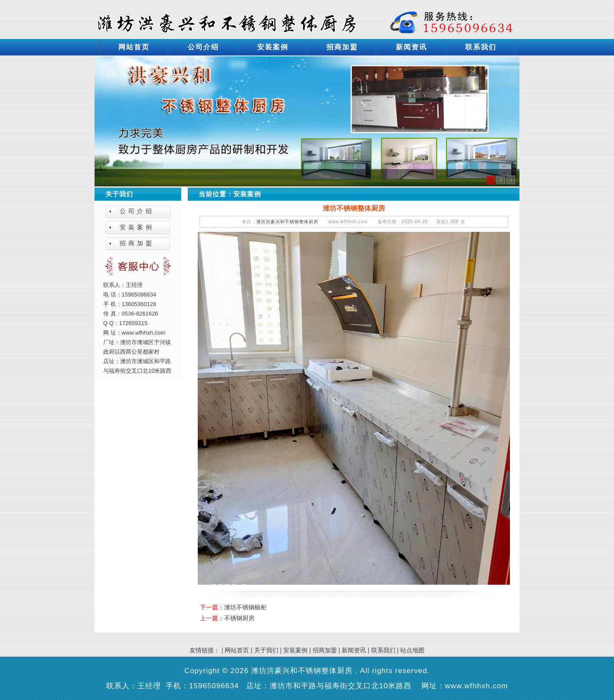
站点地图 (412, 650)
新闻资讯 (412, 47)
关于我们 (266, 650)
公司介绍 (203, 47)
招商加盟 (342, 47)
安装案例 (273, 47)
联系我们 (481, 47)
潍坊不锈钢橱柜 (245, 607)
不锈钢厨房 (239, 618)
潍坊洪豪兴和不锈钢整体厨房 (287, 222)
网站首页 (134, 47)
